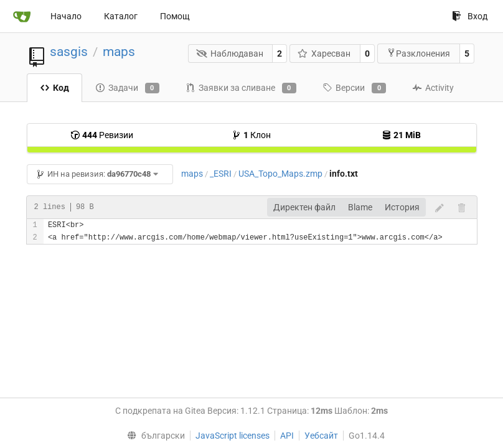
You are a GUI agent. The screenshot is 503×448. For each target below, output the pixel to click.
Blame (360, 207)
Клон (251, 135)
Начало (66, 16)
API (287, 436)
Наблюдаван (230, 54)
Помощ (175, 16)
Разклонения (418, 53)
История (402, 207)
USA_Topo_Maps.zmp (280, 174)
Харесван (324, 54)
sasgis (69, 52)
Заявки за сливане (241, 88)
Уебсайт (321, 436)
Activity (433, 88)
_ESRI (221, 174)
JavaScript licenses (233, 436)
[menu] (153, 436)
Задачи (127, 88)
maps (119, 52)
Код (54, 88)
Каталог (121, 16)
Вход (470, 16)
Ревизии (102, 135)
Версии (354, 88)
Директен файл (304, 207)
